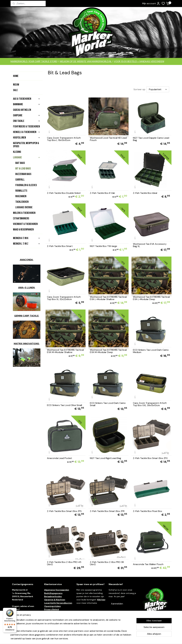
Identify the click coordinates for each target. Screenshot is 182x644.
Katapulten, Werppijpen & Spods (26, 145)
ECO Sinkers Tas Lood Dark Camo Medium (151, 351)
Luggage (27, 157)
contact (23, 613)
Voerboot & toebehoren (25, 224)
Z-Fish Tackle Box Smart (60, 246)
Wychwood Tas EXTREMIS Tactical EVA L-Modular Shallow (108, 298)
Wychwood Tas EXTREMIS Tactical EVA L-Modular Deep (151, 298)
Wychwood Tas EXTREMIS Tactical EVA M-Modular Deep (108, 351)
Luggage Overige (24, 207)
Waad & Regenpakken (23, 230)
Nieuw (16, 85)
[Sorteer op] (158, 89)
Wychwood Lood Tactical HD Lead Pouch (108, 139)
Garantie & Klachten (55, 600)
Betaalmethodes (53, 596)
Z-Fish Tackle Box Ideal (145, 193)
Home (16, 76)
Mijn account (151, 4)
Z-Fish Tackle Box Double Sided (64, 193)
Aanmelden (117, 604)
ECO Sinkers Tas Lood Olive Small (64, 405)
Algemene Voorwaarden (57, 590)
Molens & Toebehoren (24, 213)
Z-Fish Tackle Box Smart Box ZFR (107, 511)
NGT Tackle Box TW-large (104, 246)
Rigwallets (21, 191)
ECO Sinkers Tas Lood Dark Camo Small (108, 404)
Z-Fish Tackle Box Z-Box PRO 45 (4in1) (64, 563)
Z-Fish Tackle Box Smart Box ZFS (64, 511)
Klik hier (101, 600)
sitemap (102, 639)
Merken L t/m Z (27, 244)
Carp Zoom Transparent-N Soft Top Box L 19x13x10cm (64, 139)
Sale (15, 90)
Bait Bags (20, 163)
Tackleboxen (22, 202)
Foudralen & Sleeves (26, 185)
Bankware (27, 104)
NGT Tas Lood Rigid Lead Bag (106, 458)
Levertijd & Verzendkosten (58, 603)
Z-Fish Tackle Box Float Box (148, 511)
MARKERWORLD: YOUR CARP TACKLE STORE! (34, 61)
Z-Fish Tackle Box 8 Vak (103, 193)
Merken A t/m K (27, 238)
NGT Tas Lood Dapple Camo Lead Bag (151, 139)
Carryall (20, 180)
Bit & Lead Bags (23, 169)
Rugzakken (21, 196)
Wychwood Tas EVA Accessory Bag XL (150, 245)
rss (107, 639)
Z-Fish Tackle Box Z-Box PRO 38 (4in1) (107, 563)
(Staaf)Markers (21, 218)
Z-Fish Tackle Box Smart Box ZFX (150, 458)
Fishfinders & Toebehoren (26, 127)
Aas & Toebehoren (27, 99)
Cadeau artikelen (22, 110)
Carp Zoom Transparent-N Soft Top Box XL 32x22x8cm (64, 298)
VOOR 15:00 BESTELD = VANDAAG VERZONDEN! (139, 61)
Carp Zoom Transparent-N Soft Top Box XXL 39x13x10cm (150, 404)
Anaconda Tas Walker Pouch (148, 564)
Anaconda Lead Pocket (60, 458)
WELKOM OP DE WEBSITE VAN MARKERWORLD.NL (86, 61)
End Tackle (27, 121)
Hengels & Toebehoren (27, 132)
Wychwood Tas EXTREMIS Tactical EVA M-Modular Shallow (65, 351)
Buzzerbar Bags (23, 174)
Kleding (17, 152)
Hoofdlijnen (27, 138)
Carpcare (27, 115)
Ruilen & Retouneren (55, 616)
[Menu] (15, 610)
